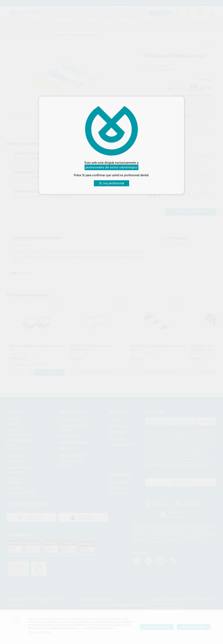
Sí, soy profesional (112, 183)
